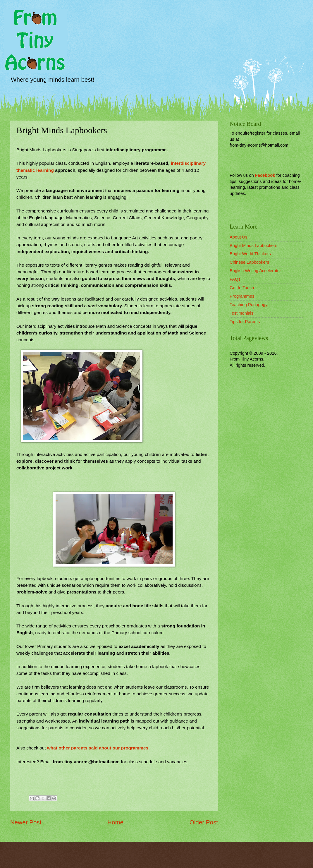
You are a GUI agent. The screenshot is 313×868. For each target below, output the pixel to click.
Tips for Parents (245, 322)
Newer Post (26, 822)
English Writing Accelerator (255, 271)
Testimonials (241, 313)
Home (115, 822)
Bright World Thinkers (250, 254)
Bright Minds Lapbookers (253, 246)
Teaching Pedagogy (248, 305)
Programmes (242, 296)
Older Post (204, 822)
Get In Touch (242, 288)
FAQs (235, 279)
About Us (239, 237)
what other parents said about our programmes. (98, 748)
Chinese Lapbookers (249, 262)
